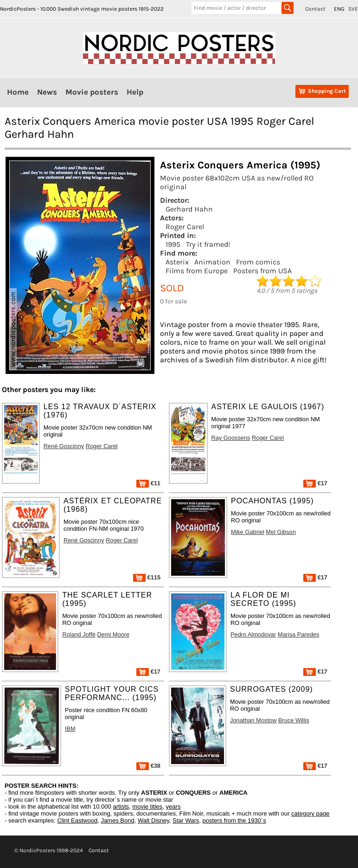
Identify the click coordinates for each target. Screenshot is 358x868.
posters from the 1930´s (234, 820)
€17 (315, 483)
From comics (258, 262)
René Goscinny (64, 446)
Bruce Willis (294, 720)
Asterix (177, 262)
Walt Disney (153, 820)
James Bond (117, 820)
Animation (212, 262)
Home (18, 92)
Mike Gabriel (248, 532)
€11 (148, 483)
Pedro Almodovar (253, 634)
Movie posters (92, 92)
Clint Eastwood (77, 820)
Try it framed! (208, 244)
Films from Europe (197, 271)
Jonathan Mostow (253, 720)
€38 (148, 766)
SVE (353, 9)
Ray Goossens (231, 438)
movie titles (147, 807)
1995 (173, 244)
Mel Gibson (281, 532)
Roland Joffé (79, 634)
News (47, 92)
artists (121, 807)
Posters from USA (262, 271)
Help (135, 92)
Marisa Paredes (299, 634)
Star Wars (186, 820)
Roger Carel (185, 227)
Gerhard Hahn (189, 209)
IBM (70, 729)
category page (310, 813)
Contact (315, 9)
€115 (147, 577)
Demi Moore (113, 634)
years (173, 807)
